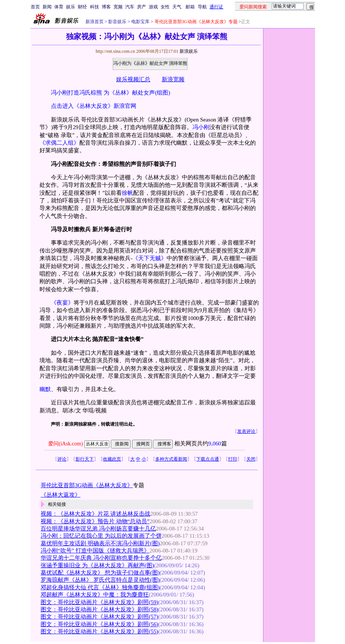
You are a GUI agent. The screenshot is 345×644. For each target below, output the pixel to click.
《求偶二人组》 (59, 143)
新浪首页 (95, 22)
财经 (82, 7)
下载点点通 (208, 459)
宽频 (118, 7)
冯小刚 (201, 127)
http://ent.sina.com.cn (116, 51)
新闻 (47, 7)
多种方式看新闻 (171, 459)
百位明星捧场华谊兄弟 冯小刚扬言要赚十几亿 (98, 529)
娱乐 (71, 7)
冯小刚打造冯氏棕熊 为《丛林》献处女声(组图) (110, 93)
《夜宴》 (62, 303)
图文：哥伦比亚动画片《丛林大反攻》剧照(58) (99, 609)
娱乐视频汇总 (133, 79)
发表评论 (246, 431)
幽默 (45, 389)
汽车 (130, 7)
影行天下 (85, 459)
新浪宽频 (173, 79)
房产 (142, 7)
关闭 (251, 459)
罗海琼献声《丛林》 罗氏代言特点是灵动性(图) (100, 580)
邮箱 (190, 7)
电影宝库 (140, 22)
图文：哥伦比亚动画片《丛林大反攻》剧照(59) (99, 602)
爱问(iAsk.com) (65, 444)
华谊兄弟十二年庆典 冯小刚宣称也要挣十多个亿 (101, 558)
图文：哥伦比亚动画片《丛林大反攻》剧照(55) (99, 631)
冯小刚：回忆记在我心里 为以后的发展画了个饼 (101, 536)
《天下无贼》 (150, 258)
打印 (233, 459)
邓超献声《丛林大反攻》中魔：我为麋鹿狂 (95, 595)
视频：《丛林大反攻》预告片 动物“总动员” (95, 521)
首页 (35, 7)
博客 (106, 7)
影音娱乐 (117, 22)
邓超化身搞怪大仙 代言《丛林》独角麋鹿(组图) (100, 587)
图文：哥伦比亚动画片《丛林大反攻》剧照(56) (99, 624)
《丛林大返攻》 (61, 495)
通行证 (216, 7)
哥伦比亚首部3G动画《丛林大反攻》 (87, 485)
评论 (62, 459)
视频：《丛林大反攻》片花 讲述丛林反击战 (95, 514)
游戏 (153, 7)
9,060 (215, 444)
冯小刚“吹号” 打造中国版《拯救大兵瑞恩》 (95, 551)
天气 (177, 7)
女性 (165, 7)
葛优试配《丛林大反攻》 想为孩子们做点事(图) (100, 573)
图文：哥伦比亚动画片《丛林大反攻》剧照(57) (99, 617)
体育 (59, 7)
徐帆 (128, 193)
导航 (202, 7)
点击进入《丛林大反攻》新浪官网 (94, 106)
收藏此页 (112, 459)
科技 (95, 7)
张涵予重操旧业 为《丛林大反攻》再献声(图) (97, 565)
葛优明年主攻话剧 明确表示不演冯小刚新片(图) (100, 543)
